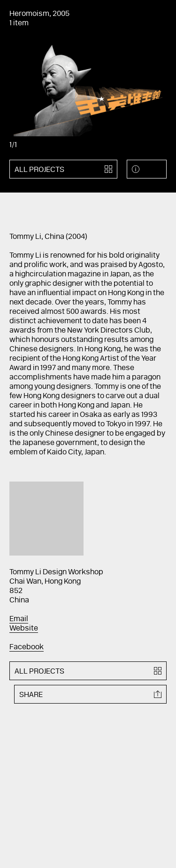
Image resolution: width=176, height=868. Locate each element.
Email (19, 619)
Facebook (27, 647)
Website (24, 629)
